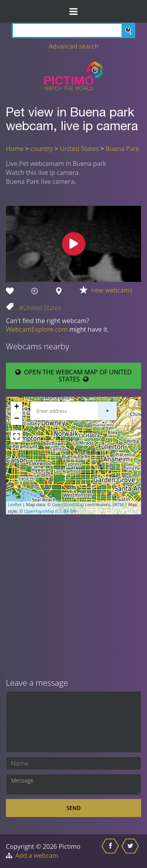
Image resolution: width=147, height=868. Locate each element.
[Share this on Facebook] (111, 851)
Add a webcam (37, 855)
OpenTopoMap (39, 511)
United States (79, 149)
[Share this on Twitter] (131, 851)
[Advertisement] (73, 597)
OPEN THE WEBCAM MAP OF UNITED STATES (73, 376)
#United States (40, 308)
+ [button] (17, 407)
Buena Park (122, 149)
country (42, 149)
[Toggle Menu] (73, 11)
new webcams (112, 290)
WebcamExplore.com (37, 329)
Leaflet (15, 504)
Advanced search (73, 46)
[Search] (73, 30)
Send (73, 808)
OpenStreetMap (68, 504)
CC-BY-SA (66, 511)
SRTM (118, 504)
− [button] (17, 419)
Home (15, 149)
